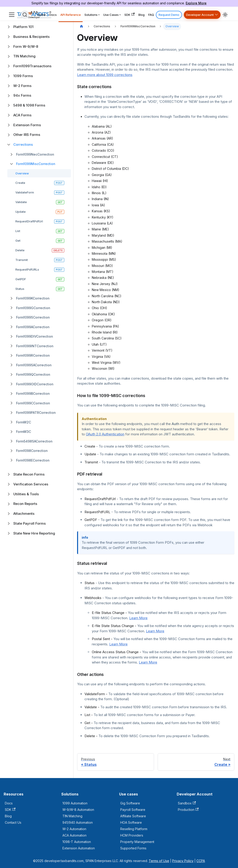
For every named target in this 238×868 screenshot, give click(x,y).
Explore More (196, 3)
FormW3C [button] (24, 432)
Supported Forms (133, 848)
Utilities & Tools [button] (26, 494)
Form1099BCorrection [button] (33, 393)
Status (20, 289)
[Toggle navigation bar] (12, 15)
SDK (129, 15)
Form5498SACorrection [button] (34, 441)
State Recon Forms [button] (29, 474)
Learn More (138, 618)
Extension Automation (79, 848)
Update (21, 212)
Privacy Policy (183, 861)
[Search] (25, 15)
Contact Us (13, 822)
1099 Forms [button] (23, 76)
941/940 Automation (78, 822)
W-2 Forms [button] (22, 86)
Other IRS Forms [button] (27, 135)
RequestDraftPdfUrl (29, 221)
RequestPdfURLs (27, 269)
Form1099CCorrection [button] (33, 403)
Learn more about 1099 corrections (105, 75)
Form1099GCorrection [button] (33, 308)
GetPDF (21, 279)
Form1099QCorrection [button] (33, 374)
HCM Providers (132, 835)
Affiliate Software (133, 816)
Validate (21, 202)
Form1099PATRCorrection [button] (36, 413)
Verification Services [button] (31, 484)
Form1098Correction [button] (32, 451)
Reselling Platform (134, 829)
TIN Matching (72, 816)
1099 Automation (75, 803)
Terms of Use (159, 861)
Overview (22, 173)
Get (18, 241)
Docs (53, 15)
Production (188, 810)
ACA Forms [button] (22, 115)
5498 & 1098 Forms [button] (29, 105)
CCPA (201, 861)
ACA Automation (74, 835)
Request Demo (169, 15)
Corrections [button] (23, 144)
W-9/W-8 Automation (78, 810)
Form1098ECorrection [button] (33, 460)
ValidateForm (25, 192)
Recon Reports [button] (25, 504)
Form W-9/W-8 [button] (26, 46)
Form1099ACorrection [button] (33, 327)
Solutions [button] (91, 15)
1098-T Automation (77, 842)
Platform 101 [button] (23, 27)
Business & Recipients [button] (31, 37)
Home (42, 15)
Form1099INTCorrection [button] (35, 346)
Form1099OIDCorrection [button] (35, 384)
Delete (20, 250)
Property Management (137, 842)
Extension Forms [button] (27, 125)
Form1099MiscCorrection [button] (36, 164)
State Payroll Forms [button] (29, 523)
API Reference (71, 15)
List (18, 231)
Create (20, 183)
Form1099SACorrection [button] (34, 365)
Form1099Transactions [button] (32, 66)
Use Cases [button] (111, 15)
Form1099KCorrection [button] (33, 298)
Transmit (22, 260)
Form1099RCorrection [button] (33, 355)
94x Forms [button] (22, 95)
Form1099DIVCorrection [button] (35, 336)
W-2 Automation (74, 829)
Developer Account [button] (200, 15)
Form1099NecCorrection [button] (35, 154)
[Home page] (81, 27)
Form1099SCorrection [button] (33, 317)
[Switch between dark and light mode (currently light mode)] (225, 15)
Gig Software (130, 803)
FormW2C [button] (24, 422)
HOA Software (131, 822)
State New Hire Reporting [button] (34, 533)
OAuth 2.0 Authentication (105, 434)
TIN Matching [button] (24, 56)
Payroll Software (133, 810)
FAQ (151, 15)
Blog (141, 15)
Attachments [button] (24, 514)
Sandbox (187, 803)
